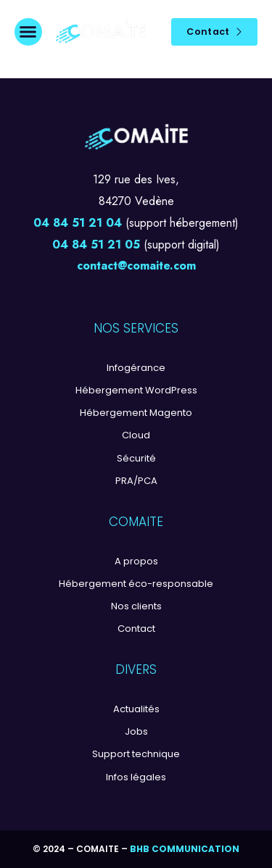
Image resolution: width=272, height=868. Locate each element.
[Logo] (100, 32)
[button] (28, 32)
